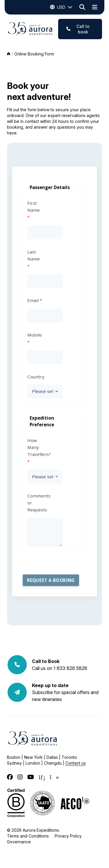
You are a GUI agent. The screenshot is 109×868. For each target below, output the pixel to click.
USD (61, 7)
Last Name (34, 255)
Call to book (78, 29)
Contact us (76, 763)
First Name (34, 206)
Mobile (35, 335)
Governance (19, 842)
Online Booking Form (34, 54)
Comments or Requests (35, 503)
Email (33, 300)
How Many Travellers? (35, 447)
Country (35, 377)
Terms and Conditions (28, 836)
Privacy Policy (68, 836)
